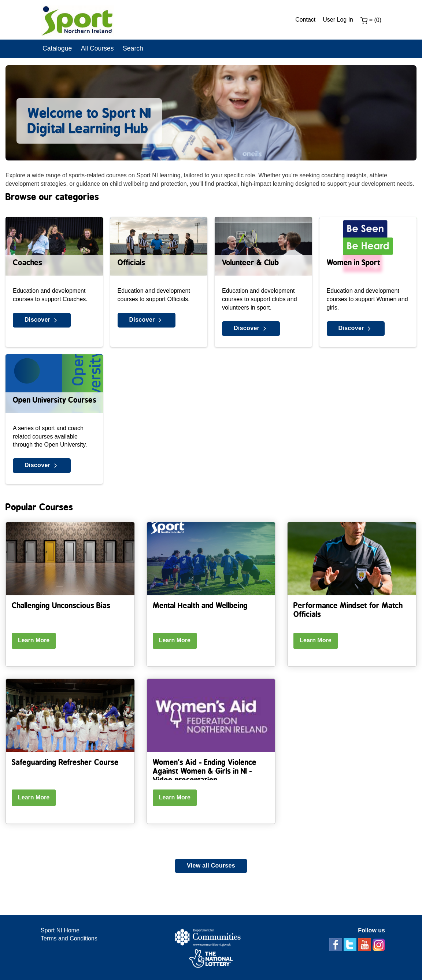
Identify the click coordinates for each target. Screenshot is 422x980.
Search (133, 48)
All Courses (97, 48)
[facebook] (336, 944)
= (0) (371, 21)
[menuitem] (309, 20)
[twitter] (351, 944)
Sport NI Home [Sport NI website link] (60, 930)
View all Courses (211, 866)
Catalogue (57, 48)
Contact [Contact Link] (305, 20)
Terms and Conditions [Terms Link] (69, 938)
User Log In (338, 20)
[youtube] (365, 944)
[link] (77, 22)
